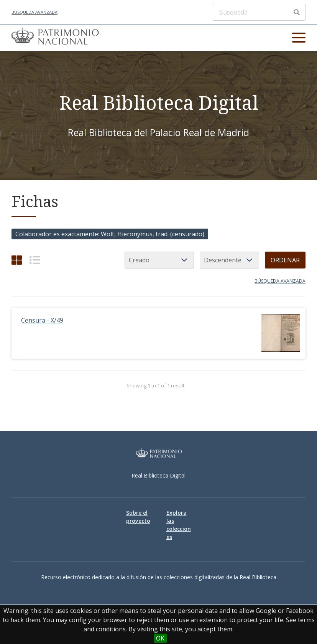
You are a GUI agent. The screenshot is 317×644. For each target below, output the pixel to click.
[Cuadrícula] (17, 260)
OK (160, 638)
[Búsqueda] (259, 12)
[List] (35, 260)
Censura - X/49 (42, 320)
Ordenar (285, 260)
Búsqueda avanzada (34, 12)
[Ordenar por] (159, 260)
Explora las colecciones (179, 525)
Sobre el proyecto (138, 517)
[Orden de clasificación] (229, 260)
